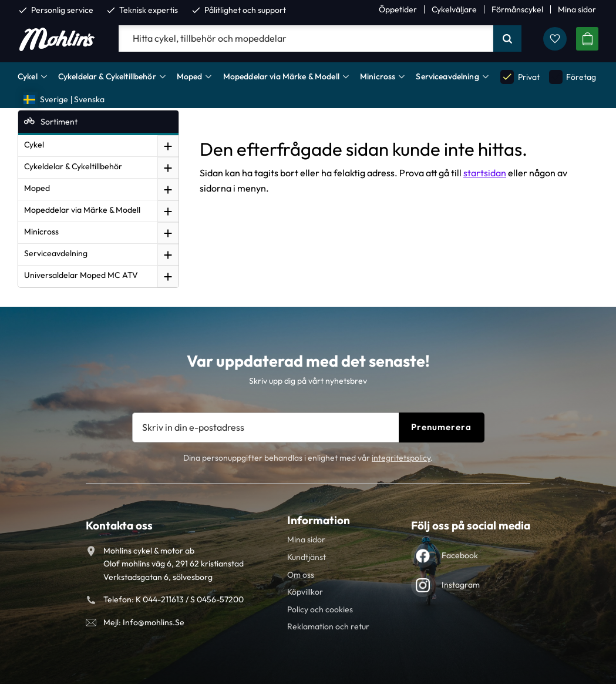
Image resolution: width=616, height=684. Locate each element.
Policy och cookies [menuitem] (320, 609)
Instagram (461, 585)
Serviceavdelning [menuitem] (447, 76)
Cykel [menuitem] (28, 76)
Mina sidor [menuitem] (577, 9)
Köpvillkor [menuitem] (305, 592)
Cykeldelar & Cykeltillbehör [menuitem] (107, 76)
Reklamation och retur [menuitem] (328, 626)
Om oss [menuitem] (301, 575)
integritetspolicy (401, 458)
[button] (555, 39)
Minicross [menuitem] (378, 76)
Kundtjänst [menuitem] (307, 557)
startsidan (485, 173)
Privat (520, 77)
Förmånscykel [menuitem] (517, 9)
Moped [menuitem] (190, 76)
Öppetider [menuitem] (398, 9)
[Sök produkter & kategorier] (306, 39)
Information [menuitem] (319, 520)
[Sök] (507, 39)
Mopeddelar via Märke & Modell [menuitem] (281, 76)
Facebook (460, 555)
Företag (573, 77)
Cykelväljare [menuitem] (454, 9)
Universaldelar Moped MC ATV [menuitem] (81, 275)
